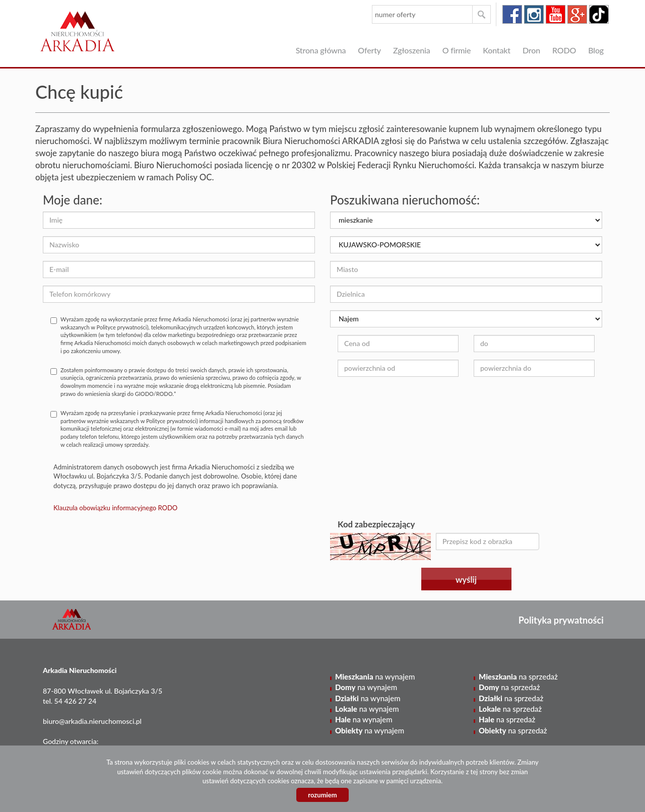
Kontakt (497, 50)
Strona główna (321, 50)
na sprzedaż (518, 676)
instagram (534, 14)
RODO (564, 50)
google (577, 14)
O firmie (457, 50)
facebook (512, 14)
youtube (556, 14)
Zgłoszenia (412, 50)
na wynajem (375, 676)
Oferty (369, 50)
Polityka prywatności (561, 620)
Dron (531, 50)
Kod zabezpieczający (376, 524)
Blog (596, 50)
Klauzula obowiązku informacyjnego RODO (115, 508)
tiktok (599, 14)
